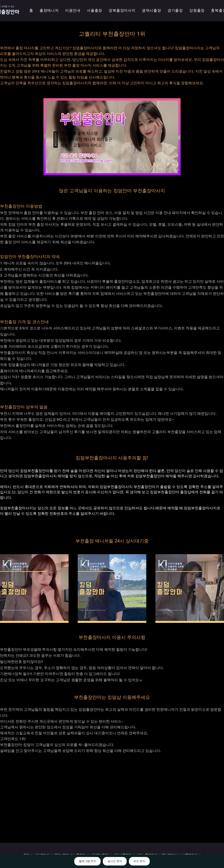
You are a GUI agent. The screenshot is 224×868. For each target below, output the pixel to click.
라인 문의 (139, 861)
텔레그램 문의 (87, 861)
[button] (152, 11)
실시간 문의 (115, 861)
